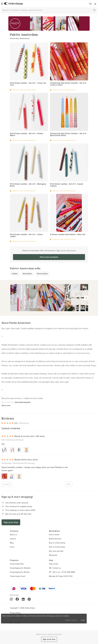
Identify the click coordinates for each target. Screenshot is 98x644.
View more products (49, 257)
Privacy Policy (15, 613)
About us (14, 535)
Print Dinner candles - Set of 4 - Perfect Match (26, 134)
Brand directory (55, 539)
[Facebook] (17, 599)
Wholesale (53, 555)
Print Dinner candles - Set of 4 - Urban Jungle (26, 235)
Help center (54, 564)
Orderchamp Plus (17, 564)
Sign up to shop (11, 522)
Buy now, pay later (56, 551)
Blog (12, 543)
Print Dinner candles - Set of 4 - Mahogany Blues (28, 185)
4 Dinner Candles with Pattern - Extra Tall (68, 234)
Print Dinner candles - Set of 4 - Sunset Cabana (67, 185)
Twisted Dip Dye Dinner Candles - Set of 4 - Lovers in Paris (69, 84)
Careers (13, 539)
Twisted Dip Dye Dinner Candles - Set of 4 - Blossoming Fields (69, 134)
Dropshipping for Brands (20, 572)
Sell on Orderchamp (57, 547)
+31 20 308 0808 (68, 572)
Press (12, 547)
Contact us (57, 568)
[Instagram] (11, 599)
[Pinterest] (29, 599)
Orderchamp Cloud (17, 576)
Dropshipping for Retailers (20, 568)
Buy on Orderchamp (57, 543)
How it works (54, 535)
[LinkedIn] (23, 599)
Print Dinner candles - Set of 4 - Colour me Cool (28, 84)
